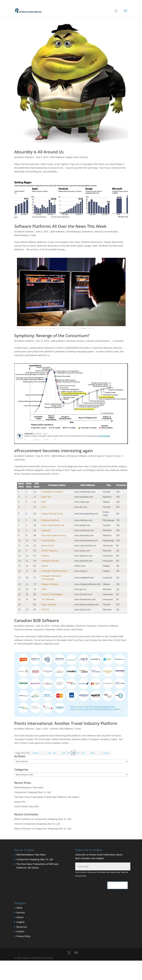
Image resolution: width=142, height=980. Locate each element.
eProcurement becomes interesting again (54, 451)
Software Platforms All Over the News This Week (60, 226)
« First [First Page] (35, 753)
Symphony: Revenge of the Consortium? (52, 336)
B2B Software (57, 157)
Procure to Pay (112, 456)
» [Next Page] (101, 753)
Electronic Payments (86, 626)
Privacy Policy (81, 876)
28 (64, 753)
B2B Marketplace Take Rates (29, 787)
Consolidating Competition (79, 232)
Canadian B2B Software (37, 620)
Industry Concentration (106, 232)
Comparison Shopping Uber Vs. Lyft (33, 792)
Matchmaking (21, 235)
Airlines (56, 626)
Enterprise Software (77, 456)
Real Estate (77, 629)
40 (92, 753)
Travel (33, 235)
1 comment (118, 341)
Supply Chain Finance (77, 157)
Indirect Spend (96, 456)
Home (19, 908)
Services (21, 912)
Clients (20, 917)
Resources (22, 927)
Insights (20, 922)
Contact (20, 931)
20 (54, 753)
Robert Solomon (26, 157)
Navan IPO (20, 802)
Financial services (75, 341)
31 (78, 753)
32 (83, 753)
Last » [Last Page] (107, 753)
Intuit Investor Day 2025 (26, 806)
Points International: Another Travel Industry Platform (66, 723)
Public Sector (63, 629)
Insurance (39, 629)
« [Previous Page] (41, 753)
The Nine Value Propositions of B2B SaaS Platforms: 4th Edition (47, 797)
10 (49, 753)
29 (68, 753)
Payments (50, 629)
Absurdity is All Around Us (39, 152)
